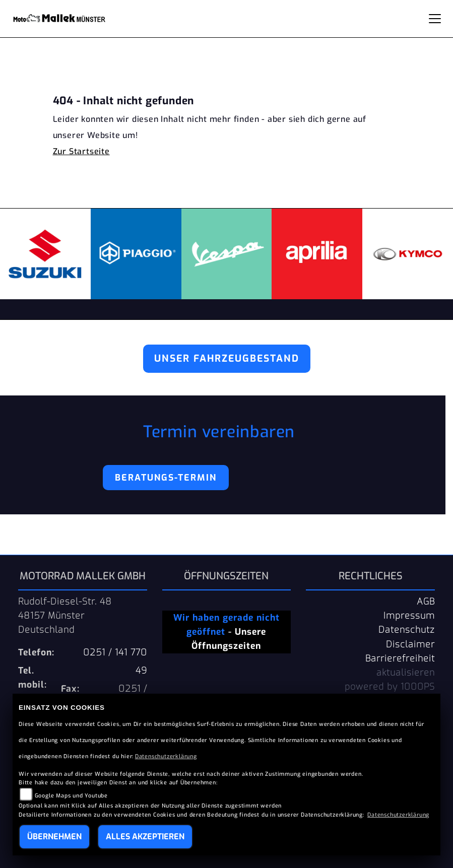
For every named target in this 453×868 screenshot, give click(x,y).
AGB (426, 602)
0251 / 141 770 (115, 652)
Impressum (409, 616)
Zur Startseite (81, 151)
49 (141, 671)
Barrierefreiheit (400, 658)
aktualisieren (406, 673)
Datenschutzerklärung (166, 756)
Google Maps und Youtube (71, 796)
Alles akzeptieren (145, 837)
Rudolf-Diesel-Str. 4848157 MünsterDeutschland (65, 616)
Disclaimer (410, 644)
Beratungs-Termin (166, 478)
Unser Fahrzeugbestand (227, 358)
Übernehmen (54, 837)
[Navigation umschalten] (435, 19)
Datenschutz (407, 630)
